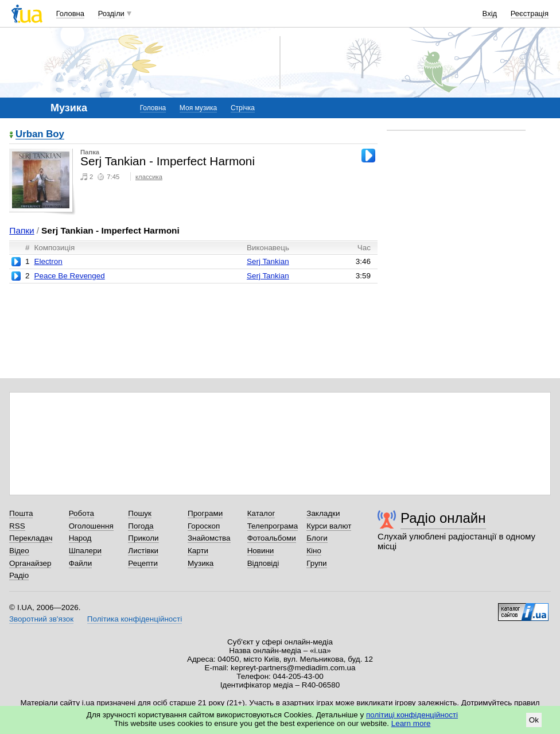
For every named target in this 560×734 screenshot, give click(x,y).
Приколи (143, 538)
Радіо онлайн (443, 518)
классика (149, 177)
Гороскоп (204, 526)
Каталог (261, 513)
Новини (261, 551)
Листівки (143, 551)
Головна (70, 13)
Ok (534, 720)
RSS (17, 526)
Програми (205, 513)
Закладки (323, 513)
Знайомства (209, 538)
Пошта (21, 513)
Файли (81, 563)
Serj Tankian (268, 261)
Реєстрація (530, 13)
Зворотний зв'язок (41, 619)
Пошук (140, 513)
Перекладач (31, 538)
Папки (22, 230)
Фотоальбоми (272, 538)
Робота (81, 513)
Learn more (411, 723)
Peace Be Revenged (69, 276)
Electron (48, 261)
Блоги (317, 538)
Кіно (314, 551)
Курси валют (329, 526)
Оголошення (91, 526)
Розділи (111, 13)
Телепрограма (273, 526)
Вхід (490, 13)
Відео (19, 551)
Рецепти (143, 563)
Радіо (19, 575)
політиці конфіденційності (412, 715)
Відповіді (263, 563)
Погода (141, 526)
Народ (80, 538)
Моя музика (198, 108)
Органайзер (30, 563)
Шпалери (85, 551)
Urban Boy (40, 135)
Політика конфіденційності (135, 619)
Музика (201, 563)
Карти (198, 551)
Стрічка (243, 108)
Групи (316, 563)
